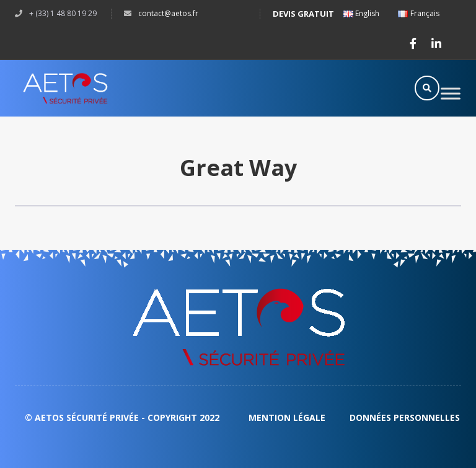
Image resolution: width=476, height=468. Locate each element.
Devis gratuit (303, 14)
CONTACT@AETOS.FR (168, 13)
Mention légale (288, 417)
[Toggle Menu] (451, 93)
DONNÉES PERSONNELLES (405, 417)
